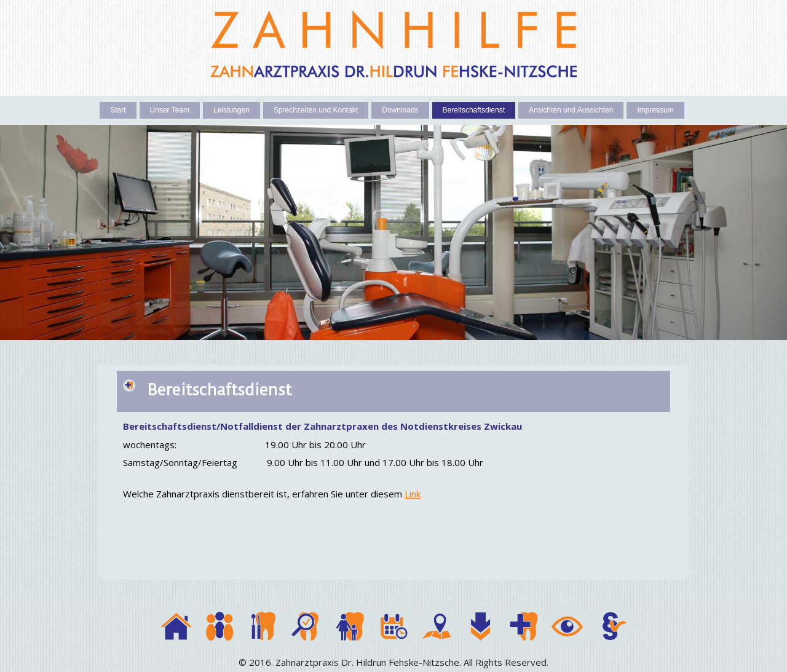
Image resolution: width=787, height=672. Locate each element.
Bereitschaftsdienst (474, 110)
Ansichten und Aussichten (571, 110)
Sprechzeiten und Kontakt (316, 110)
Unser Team (170, 110)
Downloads (400, 110)
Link (413, 494)
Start (118, 110)
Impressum (655, 110)
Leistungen (231, 110)
